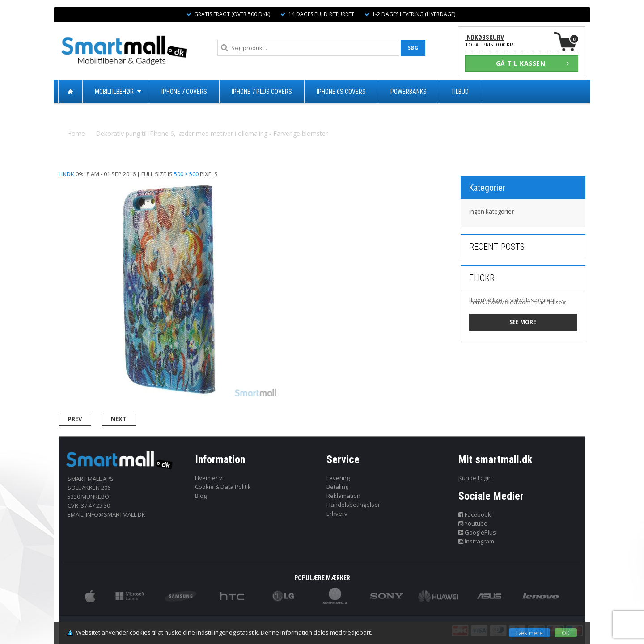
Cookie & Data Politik (223, 487)
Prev (75, 419)
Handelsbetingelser (353, 505)
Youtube (473, 523)
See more (523, 322)
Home (76, 133)
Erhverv (337, 514)
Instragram (477, 541)
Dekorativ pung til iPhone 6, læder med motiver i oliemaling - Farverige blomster (212, 133)
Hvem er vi (209, 478)
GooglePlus (477, 532)
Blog (201, 496)
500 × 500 (186, 174)
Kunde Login (475, 478)
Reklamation (343, 496)
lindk (66, 174)
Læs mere (530, 633)
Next (119, 419)
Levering (338, 478)
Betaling (337, 487)
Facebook (475, 514)
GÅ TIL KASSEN (533, 63)
